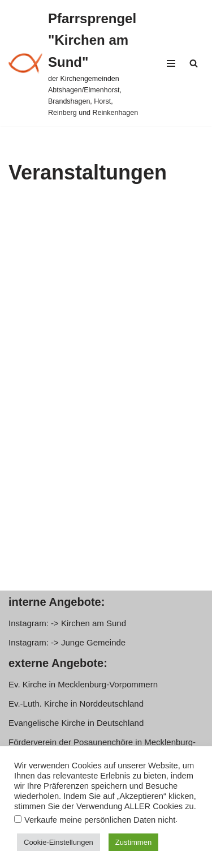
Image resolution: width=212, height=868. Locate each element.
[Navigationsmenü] (171, 63)
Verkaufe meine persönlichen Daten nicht (100, 820)
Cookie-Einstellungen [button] (59, 842)
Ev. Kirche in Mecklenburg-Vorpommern (83, 684)
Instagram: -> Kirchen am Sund (67, 623)
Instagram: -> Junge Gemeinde (67, 642)
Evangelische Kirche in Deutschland (76, 723)
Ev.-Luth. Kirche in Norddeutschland (76, 704)
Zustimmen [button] (133, 842)
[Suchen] (194, 63)
